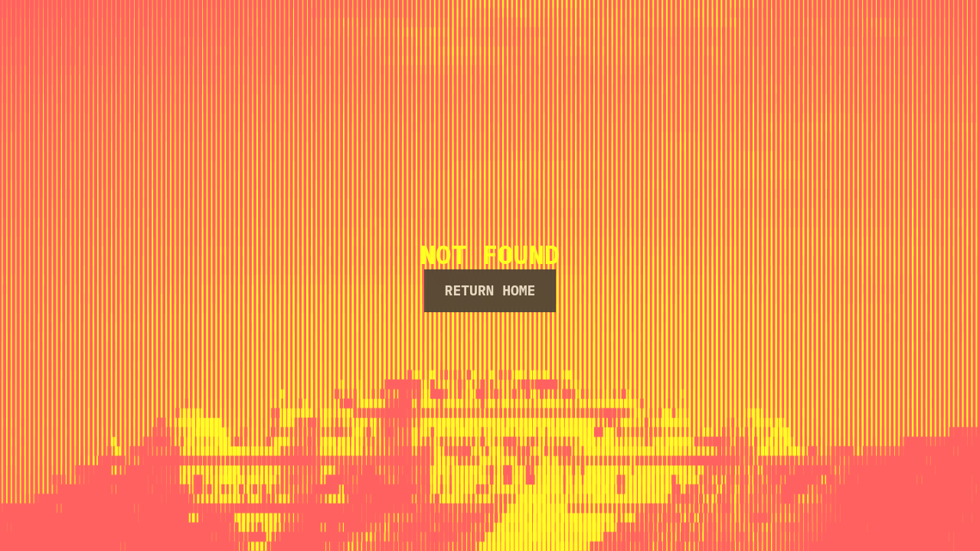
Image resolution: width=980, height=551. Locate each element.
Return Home (490, 290)
